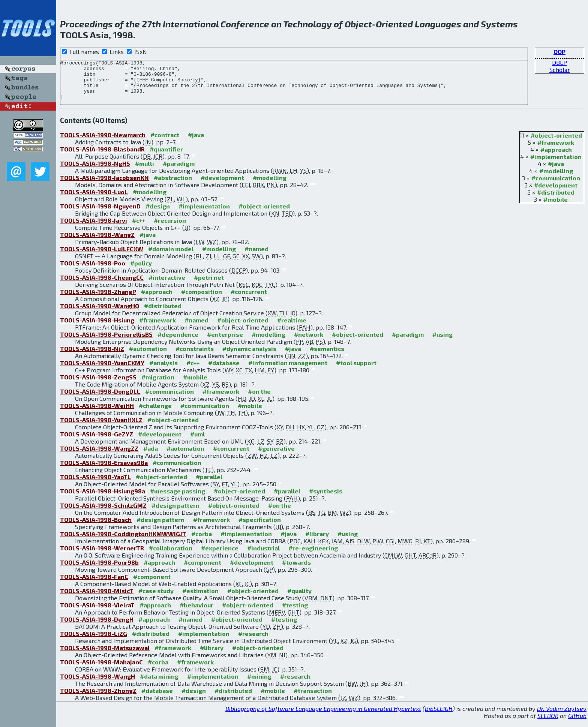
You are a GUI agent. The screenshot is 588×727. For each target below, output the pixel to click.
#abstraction (173, 185)
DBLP (559, 62)
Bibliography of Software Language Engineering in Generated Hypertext (323, 716)
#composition (202, 299)
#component (202, 570)
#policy (141, 271)
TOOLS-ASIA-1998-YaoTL (95, 485)
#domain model (171, 257)
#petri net (209, 285)
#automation (148, 356)
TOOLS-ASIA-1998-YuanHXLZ (101, 428)
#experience (220, 556)
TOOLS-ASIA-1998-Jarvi (94, 228)
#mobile (556, 207)
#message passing (178, 499)
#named (256, 257)
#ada (151, 456)
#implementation (556, 164)
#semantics (327, 356)
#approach (556, 157)
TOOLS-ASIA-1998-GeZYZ (97, 442)
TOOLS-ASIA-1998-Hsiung (97, 328)
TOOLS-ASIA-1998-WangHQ (100, 314)
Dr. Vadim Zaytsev (562, 716)
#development (556, 193)
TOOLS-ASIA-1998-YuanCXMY (102, 371)
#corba (202, 542)
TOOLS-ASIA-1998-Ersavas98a (104, 470)
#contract (165, 143)
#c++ (139, 228)
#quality (299, 599)
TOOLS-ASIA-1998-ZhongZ (98, 698)
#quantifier (166, 157)
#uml (197, 442)
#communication (556, 186)
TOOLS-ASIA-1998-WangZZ (99, 456)
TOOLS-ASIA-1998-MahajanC (101, 670)
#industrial (263, 556)
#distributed (556, 200)
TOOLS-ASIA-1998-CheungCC (102, 285)
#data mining (159, 684)
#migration (158, 385)
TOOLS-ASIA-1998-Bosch (96, 527)
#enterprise (225, 342)
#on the (259, 399)
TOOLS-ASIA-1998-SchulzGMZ (103, 513)
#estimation (200, 599)
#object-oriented (556, 143)
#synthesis (326, 499)
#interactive (167, 285)
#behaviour (196, 613)
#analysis (163, 371)
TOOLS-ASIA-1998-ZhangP (98, 299)
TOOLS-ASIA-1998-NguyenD (100, 214)
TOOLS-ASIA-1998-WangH (97, 684)
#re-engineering (313, 556)
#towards (296, 570)
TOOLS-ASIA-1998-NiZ (92, 356)
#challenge (155, 413)
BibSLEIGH (439, 716)
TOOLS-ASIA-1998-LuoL (94, 200)
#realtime (292, 328)
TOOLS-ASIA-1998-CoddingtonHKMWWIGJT (123, 542)
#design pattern (175, 513)
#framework (556, 150)
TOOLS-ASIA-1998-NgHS (95, 171)
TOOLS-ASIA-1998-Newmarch (103, 143)
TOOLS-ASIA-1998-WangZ (97, 242)
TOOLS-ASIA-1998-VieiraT (97, 613)
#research (253, 641)
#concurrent (249, 299)
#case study (156, 599)
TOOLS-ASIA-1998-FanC (94, 584)
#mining (259, 684)
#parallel (209, 485)
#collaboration (171, 556)
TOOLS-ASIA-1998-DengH (97, 627)
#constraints (195, 356)
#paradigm (179, 171)
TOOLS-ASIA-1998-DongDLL (100, 399)
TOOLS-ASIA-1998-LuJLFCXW (102, 257)
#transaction (313, 698)
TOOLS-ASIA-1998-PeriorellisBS (106, 342)
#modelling (556, 179)
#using (442, 342)
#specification (260, 527)
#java (556, 172)
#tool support (356, 371)
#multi (145, 171)
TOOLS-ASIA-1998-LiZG (94, 641)
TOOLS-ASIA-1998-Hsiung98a (103, 499)
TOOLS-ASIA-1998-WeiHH (97, 413)
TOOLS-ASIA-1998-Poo (93, 271)
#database (224, 371)
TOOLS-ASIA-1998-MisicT (97, 599)
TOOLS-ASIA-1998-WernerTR (102, 556)
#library (317, 542)
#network (309, 342)
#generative (276, 456)
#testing (295, 613)
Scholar (560, 70)
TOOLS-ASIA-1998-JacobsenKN (104, 185)
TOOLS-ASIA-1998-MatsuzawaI (105, 656)
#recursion (170, 228)
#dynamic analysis (249, 356)
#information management (288, 371)
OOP (559, 52)
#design (158, 214)
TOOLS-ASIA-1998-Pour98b (99, 570)
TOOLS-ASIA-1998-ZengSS (98, 385)
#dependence (178, 342)
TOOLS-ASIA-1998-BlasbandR (102, 157)
